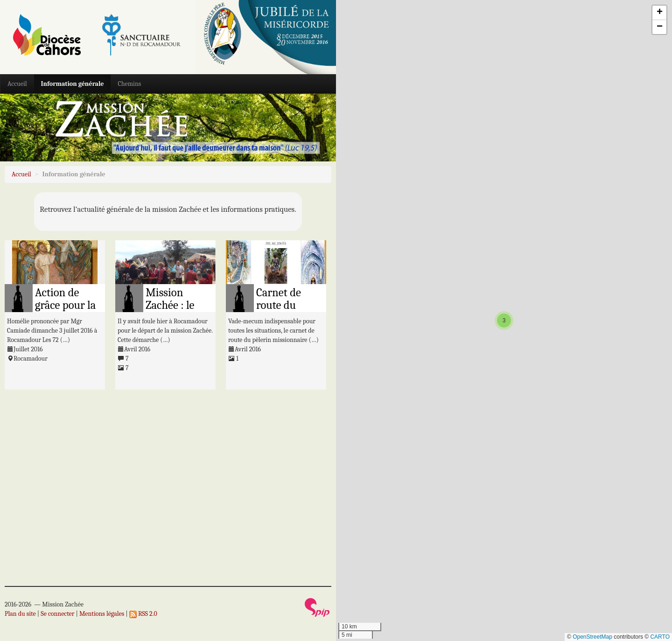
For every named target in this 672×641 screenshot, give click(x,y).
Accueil (17, 84)
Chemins (129, 84)
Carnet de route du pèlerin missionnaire (287, 312)
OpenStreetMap (592, 637)
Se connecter (57, 614)
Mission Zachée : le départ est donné (170, 312)
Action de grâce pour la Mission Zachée (65, 312)
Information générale (73, 84)
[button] (504, 320)
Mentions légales (102, 614)
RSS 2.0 (143, 614)
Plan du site (20, 614)
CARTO (660, 637)
